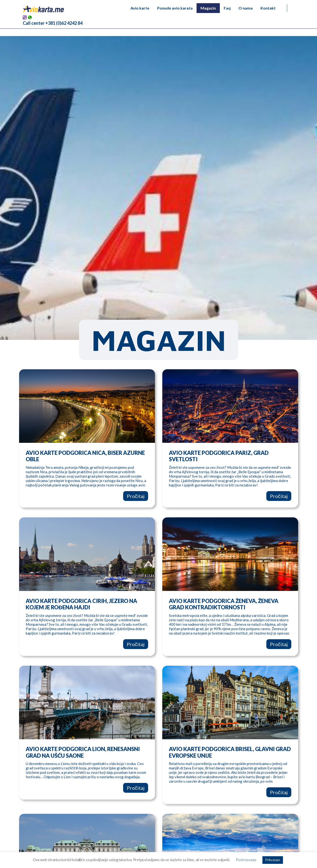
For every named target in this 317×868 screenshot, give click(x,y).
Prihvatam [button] (273, 860)
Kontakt (268, 8)
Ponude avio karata (175, 8)
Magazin (208, 8)
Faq (227, 8)
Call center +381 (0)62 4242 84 (53, 23)
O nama (246, 8)
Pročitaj (136, 496)
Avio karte (140, 8)
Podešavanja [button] (246, 860)
